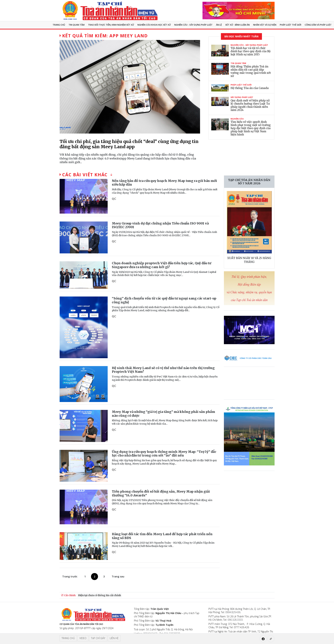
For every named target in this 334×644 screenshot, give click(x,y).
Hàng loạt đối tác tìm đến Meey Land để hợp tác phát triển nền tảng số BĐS (162, 536)
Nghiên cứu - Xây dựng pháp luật (193, 25)
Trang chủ (59, 25)
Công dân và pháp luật (318, 25)
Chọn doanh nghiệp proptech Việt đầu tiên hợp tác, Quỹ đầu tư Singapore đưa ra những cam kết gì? (162, 265)
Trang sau (118, 576)
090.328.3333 (235, 620)
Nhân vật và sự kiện (265, 25)
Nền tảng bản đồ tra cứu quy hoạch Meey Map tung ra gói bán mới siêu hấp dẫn (164, 183)
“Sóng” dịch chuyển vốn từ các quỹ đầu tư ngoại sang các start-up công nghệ (164, 300)
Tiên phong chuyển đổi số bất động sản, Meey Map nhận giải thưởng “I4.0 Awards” (161, 493)
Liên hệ (114, 638)
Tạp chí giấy (98, 638)
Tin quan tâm (77, 25)
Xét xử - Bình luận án (237, 25)
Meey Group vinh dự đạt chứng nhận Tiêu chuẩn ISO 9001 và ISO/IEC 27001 (160, 225)
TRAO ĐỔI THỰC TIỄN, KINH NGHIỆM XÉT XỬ (111, 25)
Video (83, 638)
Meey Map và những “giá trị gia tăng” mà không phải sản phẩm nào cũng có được (163, 414)
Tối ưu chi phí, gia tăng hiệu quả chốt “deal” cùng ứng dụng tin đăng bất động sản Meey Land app (129, 144)
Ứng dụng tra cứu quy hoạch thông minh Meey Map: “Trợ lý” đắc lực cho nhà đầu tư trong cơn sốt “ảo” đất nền (164, 454)
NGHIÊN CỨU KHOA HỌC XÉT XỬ (154, 25)
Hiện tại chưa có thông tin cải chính (99, 595)
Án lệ (219, 25)
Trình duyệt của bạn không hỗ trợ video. (250, 385)
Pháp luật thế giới (291, 25)
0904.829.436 (233, 612)
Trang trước (70, 576)
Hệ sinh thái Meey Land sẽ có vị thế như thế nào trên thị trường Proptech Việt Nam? (163, 370)
